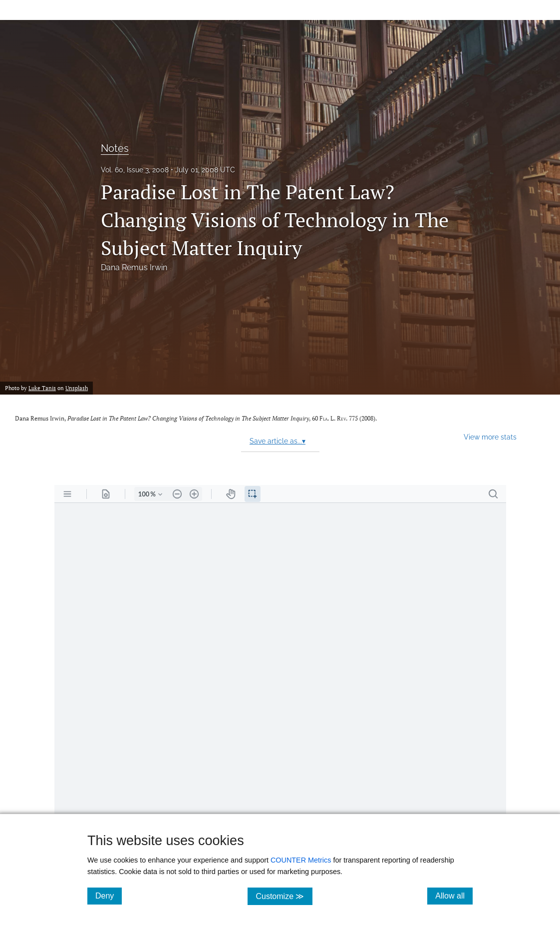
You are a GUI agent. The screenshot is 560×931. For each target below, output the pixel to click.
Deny (109, 896)
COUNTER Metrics (301, 860)
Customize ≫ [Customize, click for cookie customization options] (284, 896)
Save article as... (278, 441)
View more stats (490, 437)
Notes (115, 148)
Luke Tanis (42, 388)
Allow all (454, 896)
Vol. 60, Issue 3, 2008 (135, 170)
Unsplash (77, 388)
